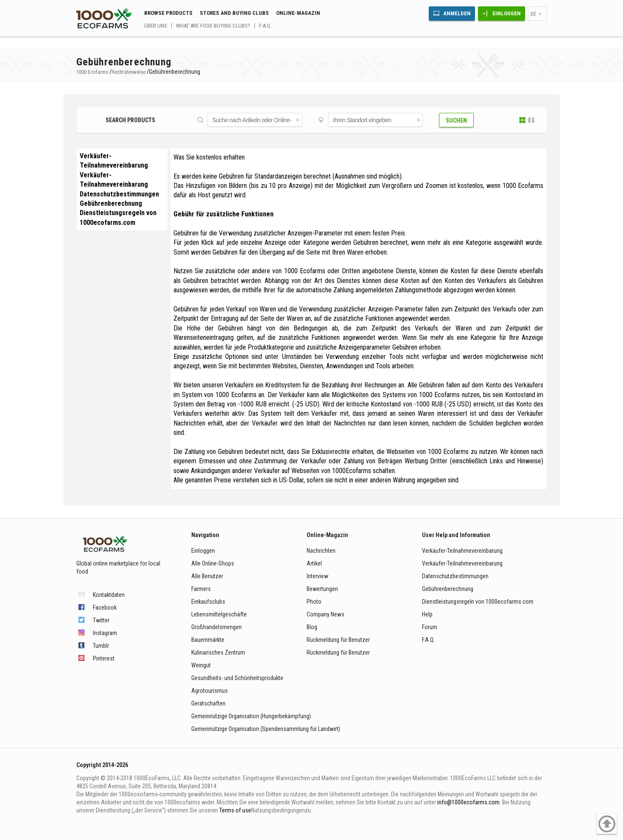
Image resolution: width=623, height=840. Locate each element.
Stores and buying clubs (234, 13)
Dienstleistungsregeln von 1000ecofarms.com (478, 602)
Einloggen (507, 13)
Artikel (314, 563)
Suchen (456, 120)
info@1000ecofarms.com (468, 802)
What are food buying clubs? (213, 26)
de (533, 14)
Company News (325, 614)
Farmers (201, 589)
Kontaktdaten (109, 595)
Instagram (105, 633)
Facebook (105, 608)
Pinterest (104, 658)
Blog (312, 627)
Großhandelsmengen (217, 627)
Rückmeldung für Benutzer (338, 640)
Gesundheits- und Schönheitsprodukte (237, 678)
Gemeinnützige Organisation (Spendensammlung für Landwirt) (266, 729)
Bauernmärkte (208, 640)
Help (427, 614)
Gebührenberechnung (111, 203)
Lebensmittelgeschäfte (219, 614)
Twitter (101, 620)
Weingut (201, 665)
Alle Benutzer (207, 576)
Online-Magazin (298, 13)
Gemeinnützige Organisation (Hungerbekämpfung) (251, 716)
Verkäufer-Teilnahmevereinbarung (462, 551)
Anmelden (457, 13)
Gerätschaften (208, 703)
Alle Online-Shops (213, 563)
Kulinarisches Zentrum (218, 652)
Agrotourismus (210, 691)
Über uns (156, 26)
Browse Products (168, 13)
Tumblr (101, 646)
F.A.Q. (265, 26)
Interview (317, 576)
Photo (314, 602)
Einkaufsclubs (208, 602)
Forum (430, 627)
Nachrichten (321, 551)
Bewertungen (322, 589)
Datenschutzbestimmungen (119, 194)
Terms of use (235, 810)
